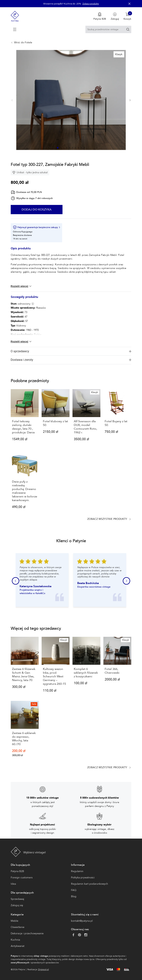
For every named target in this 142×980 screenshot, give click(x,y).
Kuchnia (15, 940)
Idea (13, 884)
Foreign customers (22, 878)
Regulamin (77, 871)
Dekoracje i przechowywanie (27, 933)
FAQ (74, 890)
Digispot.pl (43, 969)
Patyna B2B (17, 871)
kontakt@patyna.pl (82, 921)
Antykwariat (18, 946)
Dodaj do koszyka (37, 210)
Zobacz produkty (91, 4)
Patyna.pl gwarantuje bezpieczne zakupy (37, 227)
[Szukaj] (128, 29)
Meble (15, 921)
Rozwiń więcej (21, 286)
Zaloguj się (17, 905)
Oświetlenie (18, 927)
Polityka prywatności (83, 878)
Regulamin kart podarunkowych (89, 884)
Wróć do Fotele (23, 43)
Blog (74, 896)
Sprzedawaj (17, 899)
